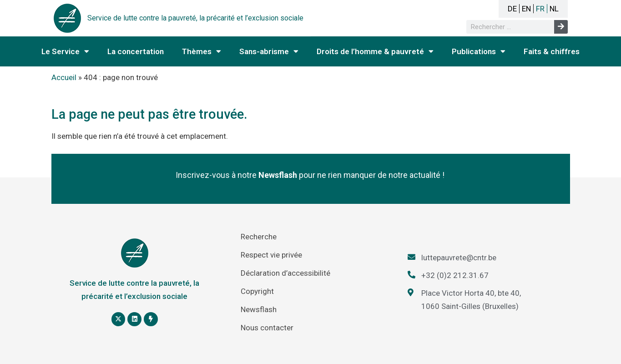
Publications (479, 51)
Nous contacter (267, 328)
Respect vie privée (271, 255)
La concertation (136, 51)
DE (512, 9)
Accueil (64, 77)
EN (526, 9)
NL (554, 9)
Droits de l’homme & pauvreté (375, 51)
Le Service (65, 51)
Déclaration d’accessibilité (285, 273)
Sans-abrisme (269, 51)
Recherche (259, 237)
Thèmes (202, 51)
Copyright (257, 291)
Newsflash (259, 309)
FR (540, 9)
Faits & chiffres (552, 51)
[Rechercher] (561, 27)
